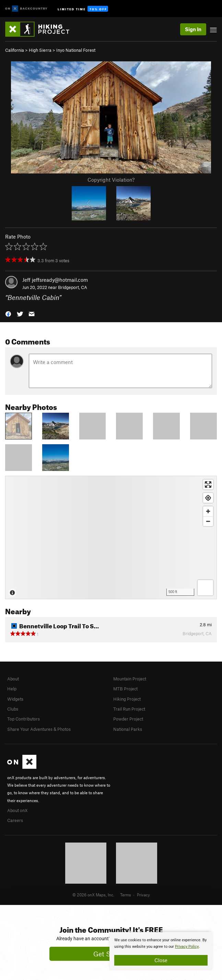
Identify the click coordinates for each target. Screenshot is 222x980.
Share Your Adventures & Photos (39, 729)
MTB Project (125, 689)
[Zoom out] (208, 521)
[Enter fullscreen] (208, 485)
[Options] (205, 588)
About (13, 679)
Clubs (13, 709)
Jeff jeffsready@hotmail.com (55, 280)
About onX (17, 810)
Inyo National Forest (76, 50)
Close (161, 960)
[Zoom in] (208, 511)
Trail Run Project (129, 709)
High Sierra (40, 50)
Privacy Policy (187, 947)
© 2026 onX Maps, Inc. (93, 895)
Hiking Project (127, 699)
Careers (15, 820)
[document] (161, 951)
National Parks (128, 729)
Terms (126, 895)
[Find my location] (208, 498)
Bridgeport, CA (73, 287)
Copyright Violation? (111, 180)
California (15, 50)
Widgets (15, 699)
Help (12, 689)
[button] (8, 313)
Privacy (143, 895)
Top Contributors (24, 719)
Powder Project (128, 719)
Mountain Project (130, 679)
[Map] (111, 537)
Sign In (193, 29)
